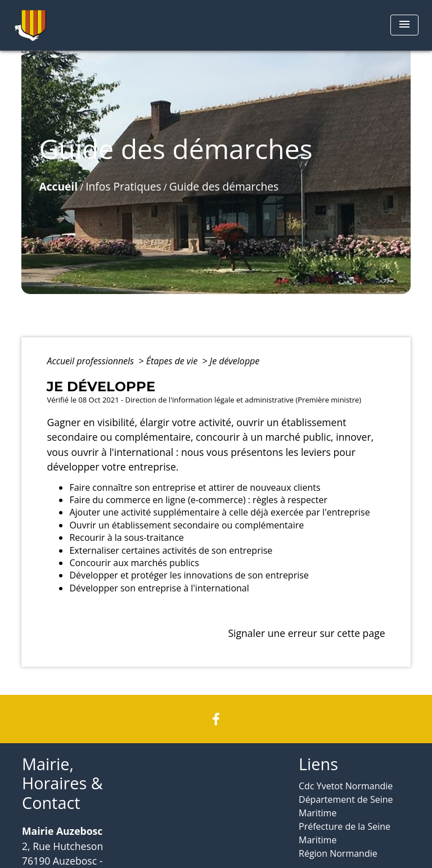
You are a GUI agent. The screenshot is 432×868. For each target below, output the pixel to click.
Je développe (235, 361)
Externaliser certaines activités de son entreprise (171, 550)
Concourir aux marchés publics (134, 563)
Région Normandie (338, 853)
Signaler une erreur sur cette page (306, 633)
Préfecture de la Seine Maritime (345, 833)
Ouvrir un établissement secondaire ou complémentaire (186, 525)
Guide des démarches (224, 186)
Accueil (58, 186)
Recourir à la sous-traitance (126, 537)
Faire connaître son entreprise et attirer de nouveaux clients (195, 487)
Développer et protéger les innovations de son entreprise (189, 575)
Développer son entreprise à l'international (159, 588)
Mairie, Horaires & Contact (62, 784)
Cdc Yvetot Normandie (346, 786)
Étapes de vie (173, 361)
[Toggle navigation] (404, 25)
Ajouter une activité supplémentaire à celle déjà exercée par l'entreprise (219, 512)
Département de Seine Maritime (346, 806)
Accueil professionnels (91, 361)
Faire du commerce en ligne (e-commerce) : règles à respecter (198, 500)
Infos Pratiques (123, 186)
